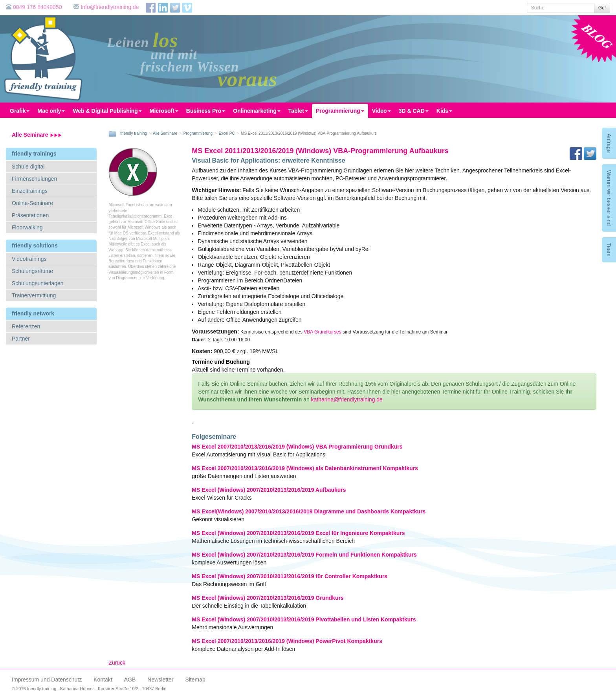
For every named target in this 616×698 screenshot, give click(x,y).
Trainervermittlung (34, 295)
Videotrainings (29, 259)
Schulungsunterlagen (38, 283)
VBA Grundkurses (322, 332)
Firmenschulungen (34, 179)
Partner (21, 339)
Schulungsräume (32, 271)
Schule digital (28, 167)
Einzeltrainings (30, 191)
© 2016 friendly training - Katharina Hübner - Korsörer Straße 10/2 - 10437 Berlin (89, 689)
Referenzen (26, 326)
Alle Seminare (37, 135)
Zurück (117, 663)
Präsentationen (30, 215)
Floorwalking (27, 227)
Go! (602, 8)
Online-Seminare (32, 203)
